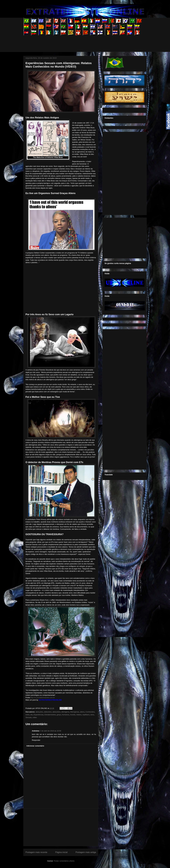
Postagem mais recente (36, 852)
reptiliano (86, 715)
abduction (48, 712)
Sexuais (29, 717)
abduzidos (56, 712)
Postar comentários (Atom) (64, 861)
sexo (92, 715)
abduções (39, 712)
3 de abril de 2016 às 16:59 (51, 731)
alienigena (65, 712)
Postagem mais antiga (86, 852)
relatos (79, 715)
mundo (73, 715)
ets (32, 715)
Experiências (39, 715)
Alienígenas (75, 712)
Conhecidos (90, 712)
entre (27, 715)
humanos (66, 715)
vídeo (35, 717)
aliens (82, 712)
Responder (36, 740)
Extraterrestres (50, 715)
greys (59, 715)
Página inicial (61, 852)
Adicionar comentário (35, 746)
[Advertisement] (72, 41)
